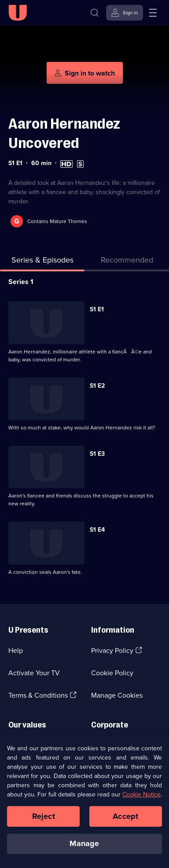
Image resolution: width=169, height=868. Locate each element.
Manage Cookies (117, 695)
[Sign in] (125, 13)
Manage (84, 844)
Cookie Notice (141, 795)
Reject (44, 817)
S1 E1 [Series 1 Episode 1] (97, 309)
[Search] (95, 13)
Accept (125, 817)
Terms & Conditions (38, 695)
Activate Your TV (34, 673)
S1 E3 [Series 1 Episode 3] (97, 454)
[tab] (127, 262)
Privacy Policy (112, 650)
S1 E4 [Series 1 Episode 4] (97, 530)
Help (16, 650)
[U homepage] (18, 13)
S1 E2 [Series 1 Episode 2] (97, 386)
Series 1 (21, 282)
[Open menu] (153, 13)
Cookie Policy (112, 673)
